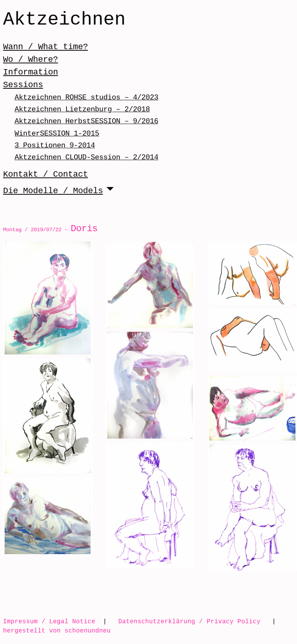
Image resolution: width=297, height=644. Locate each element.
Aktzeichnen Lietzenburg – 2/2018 (82, 109)
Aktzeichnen (64, 20)
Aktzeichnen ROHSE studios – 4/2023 (86, 97)
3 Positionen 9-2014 (55, 145)
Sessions (23, 85)
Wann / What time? (46, 47)
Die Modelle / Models (53, 191)
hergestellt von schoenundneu (57, 631)
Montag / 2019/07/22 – (50, 229)
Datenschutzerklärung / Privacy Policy (189, 621)
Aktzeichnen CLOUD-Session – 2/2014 (86, 157)
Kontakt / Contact (46, 174)
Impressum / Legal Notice (49, 621)
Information (31, 72)
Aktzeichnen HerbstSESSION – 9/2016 (86, 121)
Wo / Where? (31, 60)
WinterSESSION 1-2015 (57, 133)
